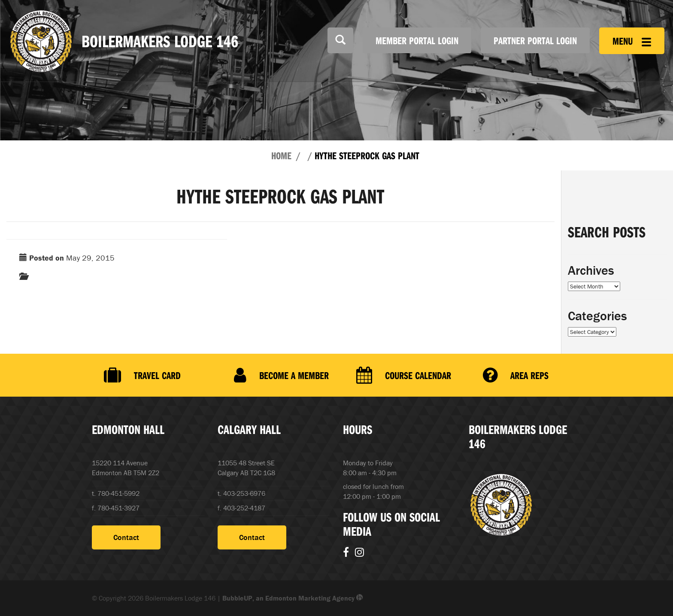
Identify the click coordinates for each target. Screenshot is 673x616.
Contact (126, 537)
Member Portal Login (417, 40)
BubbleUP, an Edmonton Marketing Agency (293, 598)
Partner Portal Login (535, 40)
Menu (632, 41)
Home (281, 155)
